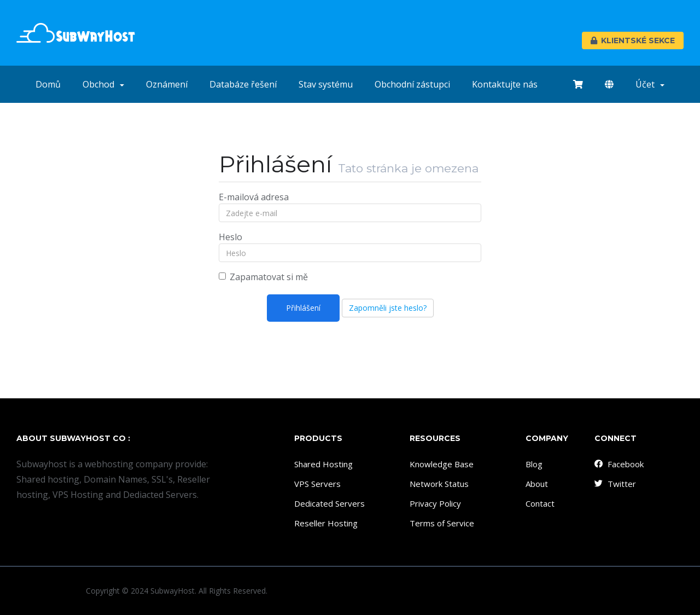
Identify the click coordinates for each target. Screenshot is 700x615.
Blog (534, 464)
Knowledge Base (442, 464)
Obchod (103, 84)
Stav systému (326, 84)
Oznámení (167, 84)
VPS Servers (317, 484)
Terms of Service (442, 523)
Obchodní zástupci (412, 84)
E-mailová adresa (254, 197)
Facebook (619, 464)
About (537, 484)
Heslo (231, 237)
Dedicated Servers (329, 503)
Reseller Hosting (326, 523)
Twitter (615, 484)
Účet (650, 84)
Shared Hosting (323, 464)
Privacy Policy (435, 503)
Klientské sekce (633, 40)
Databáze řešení (243, 84)
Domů (48, 84)
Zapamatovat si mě (263, 277)
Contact (540, 503)
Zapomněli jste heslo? (388, 308)
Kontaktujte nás (505, 84)
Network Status (439, 484)
